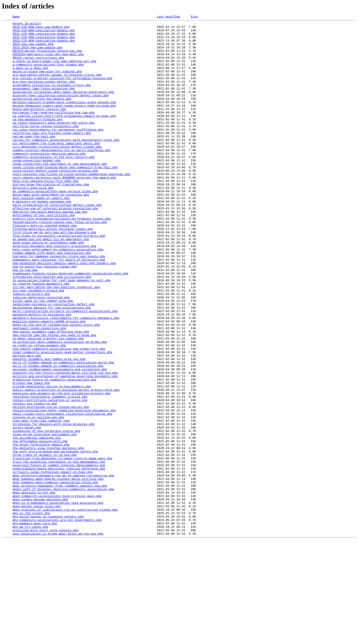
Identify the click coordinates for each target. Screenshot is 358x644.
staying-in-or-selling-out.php (38, 497)
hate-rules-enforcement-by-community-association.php (58, 296)
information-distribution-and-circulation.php (52, 329)
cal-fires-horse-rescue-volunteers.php (46, 148)
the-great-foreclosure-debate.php (41, 530)
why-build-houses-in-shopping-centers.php (48, 616)
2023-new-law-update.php (33, 49)
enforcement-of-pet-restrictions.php (44, 255)
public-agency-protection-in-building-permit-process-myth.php (66, 464)
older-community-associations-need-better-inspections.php (62, 419)
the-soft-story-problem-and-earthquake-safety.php (55, 538)
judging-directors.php (31, 349)
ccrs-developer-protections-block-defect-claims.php (57, 173)
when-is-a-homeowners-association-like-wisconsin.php (58, 600)
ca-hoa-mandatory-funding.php (37, 140)
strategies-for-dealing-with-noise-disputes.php (54, 505)
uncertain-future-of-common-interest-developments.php (59, 555)
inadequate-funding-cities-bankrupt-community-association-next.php (70, 325)
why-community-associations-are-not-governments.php (57, 620)
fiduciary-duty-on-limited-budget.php (45, 267)
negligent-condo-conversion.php (39, 390)
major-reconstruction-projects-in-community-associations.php (65, 370)
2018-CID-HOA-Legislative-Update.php (44, 33)
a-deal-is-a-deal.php (30, 78)
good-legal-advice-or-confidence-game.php (48, 288)
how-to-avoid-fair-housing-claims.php (45, 316)
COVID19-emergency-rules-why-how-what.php (48, 62)
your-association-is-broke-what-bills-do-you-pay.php (58, 637)
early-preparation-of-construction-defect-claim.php (57, 242)
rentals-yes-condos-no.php (35, 481)
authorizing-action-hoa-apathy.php (42, 115)
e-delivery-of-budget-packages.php (42, 238)
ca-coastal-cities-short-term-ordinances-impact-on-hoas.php (64, 136)
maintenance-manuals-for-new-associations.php (52, 366)
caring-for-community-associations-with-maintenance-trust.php (66, 164)
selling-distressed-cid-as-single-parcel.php (51, 485)
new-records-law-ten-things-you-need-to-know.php (54, 399)
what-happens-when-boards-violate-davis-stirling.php (58, 571)
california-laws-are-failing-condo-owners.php (52, 156)
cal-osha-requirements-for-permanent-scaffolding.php (58, 152)
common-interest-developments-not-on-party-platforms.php (62, 177)
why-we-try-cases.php (30, 629)
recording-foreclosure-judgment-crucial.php (50, 473)
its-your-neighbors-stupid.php (38, 345)
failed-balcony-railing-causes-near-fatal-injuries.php (60, 263)
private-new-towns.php (31, 456)
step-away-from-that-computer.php (41, 501)
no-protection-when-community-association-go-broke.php (60, 407)
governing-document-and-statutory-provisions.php (54, 292)
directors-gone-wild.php (33, 222)
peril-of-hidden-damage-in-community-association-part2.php (63, 431)
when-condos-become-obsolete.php (40, 596)
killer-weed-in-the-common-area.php (43, 357)
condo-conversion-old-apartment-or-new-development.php (60, 193)
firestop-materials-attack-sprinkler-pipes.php (53, 271)
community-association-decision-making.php (49, 181)
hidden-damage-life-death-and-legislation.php (52, 300)
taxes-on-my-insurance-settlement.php (45, 518)
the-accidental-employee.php (37, 522)
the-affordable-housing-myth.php (40, 526)
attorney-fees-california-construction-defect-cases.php (61, 111)
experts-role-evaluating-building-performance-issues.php (62, 259)
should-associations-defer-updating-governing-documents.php (64, 489)
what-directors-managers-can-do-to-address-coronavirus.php (63, 567)
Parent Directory (27, 25)
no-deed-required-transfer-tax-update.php (48, 403)
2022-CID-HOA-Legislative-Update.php (44, 41)
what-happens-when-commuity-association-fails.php (55, 575)
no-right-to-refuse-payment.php (39, 411)
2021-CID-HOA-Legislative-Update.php (44, 37)
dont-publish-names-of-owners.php (41, 234)
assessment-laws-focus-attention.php (44, 103)
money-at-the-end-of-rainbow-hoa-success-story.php (56, 386)
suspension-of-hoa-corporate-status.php (46, 514)
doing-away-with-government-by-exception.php (51, 230)
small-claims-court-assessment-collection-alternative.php (62, 493)
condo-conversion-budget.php (37, 189)
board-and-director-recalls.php (39, 127)
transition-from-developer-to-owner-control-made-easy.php (62, 547)
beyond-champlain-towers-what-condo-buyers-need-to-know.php (64, 123)
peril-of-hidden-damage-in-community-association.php (58, 436)
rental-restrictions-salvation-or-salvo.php (50, 477)
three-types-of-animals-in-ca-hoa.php (45, 542)
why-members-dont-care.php (35, 625)
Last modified (168, 17)
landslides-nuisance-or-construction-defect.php (54, 362)
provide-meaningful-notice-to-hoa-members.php (52, 460)
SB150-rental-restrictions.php (38, 66)
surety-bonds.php (27, 510)
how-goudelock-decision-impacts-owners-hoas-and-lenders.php (64, 312)
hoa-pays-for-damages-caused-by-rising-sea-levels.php (59, 304)
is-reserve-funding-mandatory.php (41, 337)
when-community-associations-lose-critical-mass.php (57, 592)
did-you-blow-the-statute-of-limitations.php (51, 218)
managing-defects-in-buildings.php (42, 374)
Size (194, 17)
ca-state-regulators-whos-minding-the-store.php (54, 144)
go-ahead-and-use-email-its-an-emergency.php (51, 284)
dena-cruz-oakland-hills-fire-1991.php (46, 214)
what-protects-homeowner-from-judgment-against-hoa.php (60, 579)
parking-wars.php (27, 423)
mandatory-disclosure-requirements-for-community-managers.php (66, 378)
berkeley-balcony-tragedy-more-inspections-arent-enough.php (64, 119)
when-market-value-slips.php (37, 604)
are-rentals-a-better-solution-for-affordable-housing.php (62, 90)
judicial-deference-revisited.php (41, 353)
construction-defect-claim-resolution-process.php (55, 201)
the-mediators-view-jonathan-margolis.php (48, 534)
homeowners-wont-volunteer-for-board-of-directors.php (59, 308)
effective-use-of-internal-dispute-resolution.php (55, 247)
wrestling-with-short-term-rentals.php (46, 633)
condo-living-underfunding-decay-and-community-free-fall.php (65, 197)
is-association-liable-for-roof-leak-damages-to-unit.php (62, 333)
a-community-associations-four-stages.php (48, 74)
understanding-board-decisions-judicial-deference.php (59, 559)
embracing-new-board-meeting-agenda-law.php (50, 251)
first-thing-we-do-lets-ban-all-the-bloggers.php (54, 275)
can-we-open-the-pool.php (34, 160)
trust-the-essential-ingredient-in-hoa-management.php (59, 551)
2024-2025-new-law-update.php (37, 53)
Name (16, 17)
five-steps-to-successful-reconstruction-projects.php (59, 279)
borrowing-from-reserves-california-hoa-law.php (54, 131)
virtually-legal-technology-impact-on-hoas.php (53, 563)
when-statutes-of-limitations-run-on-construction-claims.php (65, 608)
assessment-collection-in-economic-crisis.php (52, 99)
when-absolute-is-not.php (34, 588)
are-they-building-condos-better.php (44, 95)
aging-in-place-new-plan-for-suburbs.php (47, 82)
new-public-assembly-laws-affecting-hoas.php (51, 394)
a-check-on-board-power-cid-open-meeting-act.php (54, 70)
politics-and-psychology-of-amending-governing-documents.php (65, 448)
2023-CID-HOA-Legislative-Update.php (44, 45)
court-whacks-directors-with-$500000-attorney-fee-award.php (64, 210)
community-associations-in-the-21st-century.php (54, 185)
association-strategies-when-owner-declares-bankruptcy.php (63, 107)
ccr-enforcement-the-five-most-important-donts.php (56, 168)
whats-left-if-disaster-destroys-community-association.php (63, 584)
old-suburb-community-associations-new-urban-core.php (59, 415)
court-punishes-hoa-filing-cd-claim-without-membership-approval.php (71, 205)
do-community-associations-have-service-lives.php (55, 226)
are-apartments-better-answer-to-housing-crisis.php (57, 86)
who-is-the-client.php (31, 612)
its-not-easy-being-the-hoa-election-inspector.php (56, 341)
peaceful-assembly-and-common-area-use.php (49, 427)
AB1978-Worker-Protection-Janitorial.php (47, 58)
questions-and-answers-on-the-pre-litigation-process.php (62, 468)
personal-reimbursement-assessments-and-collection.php (60, 440)
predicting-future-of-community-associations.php (54, 452)
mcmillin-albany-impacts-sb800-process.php (49, 382)
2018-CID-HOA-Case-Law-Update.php (41, 29)
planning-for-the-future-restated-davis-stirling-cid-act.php (65, 444)
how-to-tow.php (25, 321)
